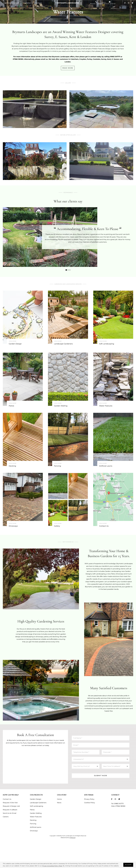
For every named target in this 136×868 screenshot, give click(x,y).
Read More (68, 68)
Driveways (34, 831)
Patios (32, 810)
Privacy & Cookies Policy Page (52, 866)
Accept (128, 865)
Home (59, 799)
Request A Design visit (11, 806)
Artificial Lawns (36, 827)
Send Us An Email (10, 813)
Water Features (36, 817)
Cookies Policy (90, 803)
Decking (33, 820)
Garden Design (36, 799)
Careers (6, 817)
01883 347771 (119, 804)
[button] (66, 270)
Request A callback (10, 810)
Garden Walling (36, 813)
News (59, 803)
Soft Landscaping (37, 806)
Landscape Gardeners (38, 803)
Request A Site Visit (10, 803)
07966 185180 (120, 806)
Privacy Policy (89, 799)
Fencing (33, 824)
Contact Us (7, 799)
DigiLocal (73, 838)
